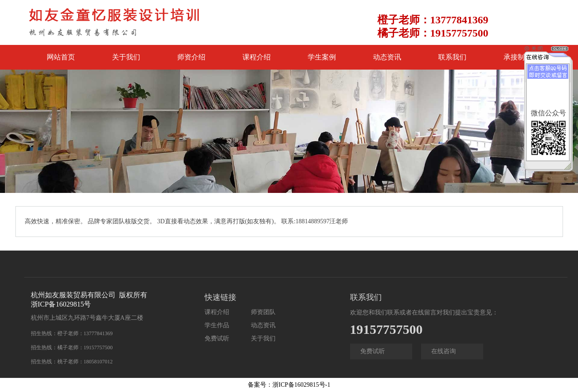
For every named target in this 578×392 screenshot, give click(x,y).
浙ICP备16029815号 (61, 304)
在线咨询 (444, 351)
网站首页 (61, 57)
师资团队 (263, 312)
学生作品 (217, 325)
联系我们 (452, 57)
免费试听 (217, 338)
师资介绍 (191, 57)
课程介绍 (257, 57)
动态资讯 (387, 57)
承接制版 (518, 57)
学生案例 (322, 57)
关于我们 (126, 57)
